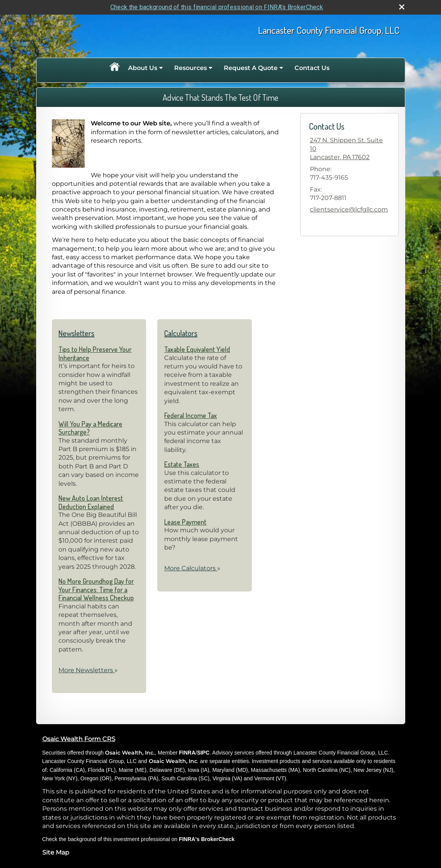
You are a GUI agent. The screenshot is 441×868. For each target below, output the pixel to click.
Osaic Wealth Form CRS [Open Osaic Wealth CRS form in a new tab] (79, 739)
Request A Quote (251, 68)
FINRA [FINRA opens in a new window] (187, 753)
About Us (143, 68)
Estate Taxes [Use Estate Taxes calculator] (182, 464)
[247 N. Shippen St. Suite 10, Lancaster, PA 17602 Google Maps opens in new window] (349, 149)
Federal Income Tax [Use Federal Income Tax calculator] (191, 415)
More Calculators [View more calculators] (192, 568)
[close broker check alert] (402, 7)
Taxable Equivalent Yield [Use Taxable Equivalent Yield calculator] (197, 349)
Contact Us (312, 68)
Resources (191, 68)
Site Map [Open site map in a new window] (56, 852)
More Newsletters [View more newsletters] (88, 670)
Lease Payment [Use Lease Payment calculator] (185, 522)
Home (114, 68)
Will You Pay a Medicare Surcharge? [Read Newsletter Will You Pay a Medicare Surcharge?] (90, 428)
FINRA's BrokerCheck (207, 839)
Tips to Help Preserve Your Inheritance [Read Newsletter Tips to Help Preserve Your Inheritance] (95, 353)
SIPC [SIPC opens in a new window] (203, 753)
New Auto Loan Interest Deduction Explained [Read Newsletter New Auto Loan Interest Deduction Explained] (91, 502)
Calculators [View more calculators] (181, 333)
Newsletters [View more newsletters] (76, 333)
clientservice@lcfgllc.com (349, 209)
